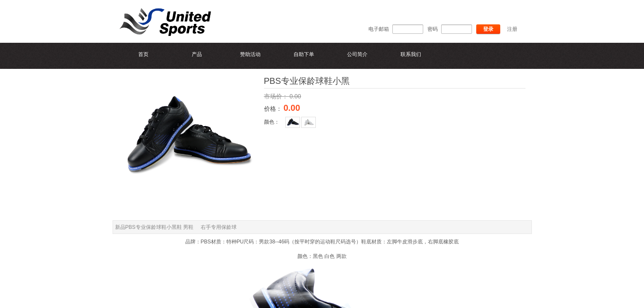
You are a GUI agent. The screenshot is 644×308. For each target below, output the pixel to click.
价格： (274, 109)
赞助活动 (250, 54)
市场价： (277, 96)
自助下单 (304, 54)
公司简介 (357, 54)
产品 (197, 54)
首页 (143, 54)
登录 (488, 29)
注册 (512, 29)
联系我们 (411, 54)
